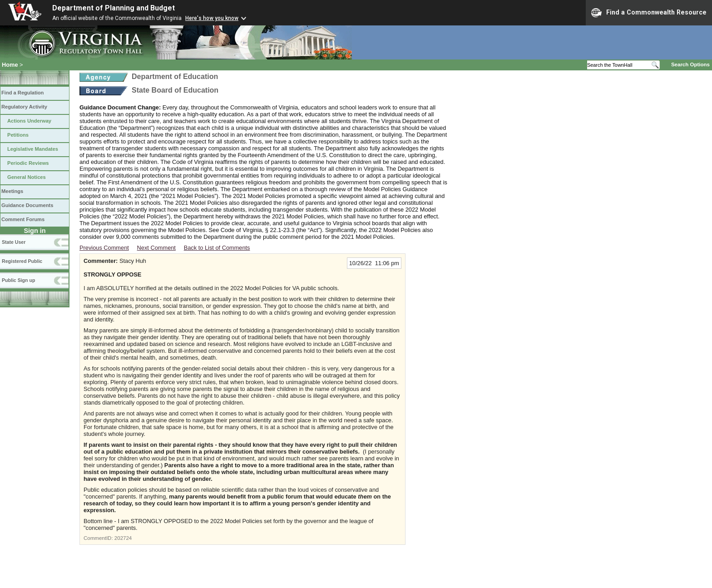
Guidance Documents (27, 205)
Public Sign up (18, 280)
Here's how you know (212, 18)
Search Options (690, 64)
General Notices (27, 177)
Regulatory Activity (24, 107)
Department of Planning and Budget (114, 8)
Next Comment (156, 248)
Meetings (12, 191)
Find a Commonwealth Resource (649, 13)
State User (14, 242)
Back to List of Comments (217, 248)
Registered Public (22, 261)
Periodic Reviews (28, 163)
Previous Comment (104, 248)
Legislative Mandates (33, 149)
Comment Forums (23, 219)
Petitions (18, 135)
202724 (123, 538)
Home (10, 65)
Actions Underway (29, 121)
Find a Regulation (22, 93)
